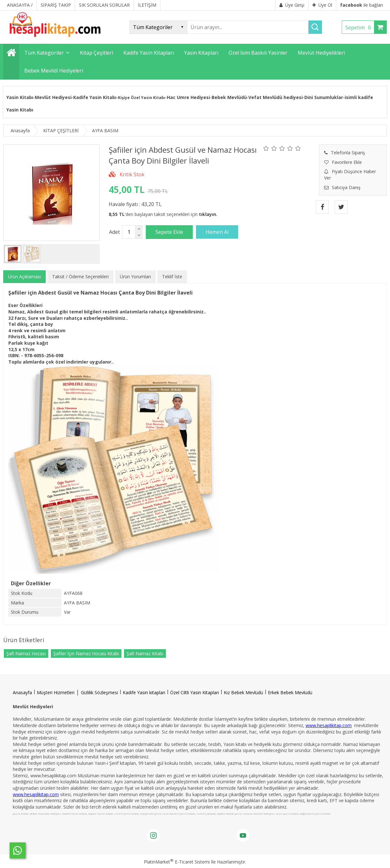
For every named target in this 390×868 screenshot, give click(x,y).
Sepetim (360, 27)
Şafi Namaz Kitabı (145, 653)
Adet (114, 232)
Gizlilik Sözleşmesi (99, 692)
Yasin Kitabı (20, 97)
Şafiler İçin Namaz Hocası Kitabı (86, 653)
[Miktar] (129, 232)
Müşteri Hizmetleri (56, 692)
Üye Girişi (292, 5)
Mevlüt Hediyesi (53, 97)
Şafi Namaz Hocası (26, 653)
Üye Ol (322, 5)
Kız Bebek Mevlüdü (243, 692)
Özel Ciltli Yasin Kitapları (195, 692)
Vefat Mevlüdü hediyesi (276, 97)
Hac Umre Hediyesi (188, 97)
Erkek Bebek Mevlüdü (290, 692)
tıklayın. (208, 214)
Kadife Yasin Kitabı (95, 97)
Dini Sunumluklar (324, 97)
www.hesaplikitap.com (329, 725)
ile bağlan (362, 5)
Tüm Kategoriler (44, 53)
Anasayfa (22, 692)
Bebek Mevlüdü (229, 97)
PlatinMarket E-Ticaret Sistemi (177, 862)
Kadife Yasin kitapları (144, 692)
